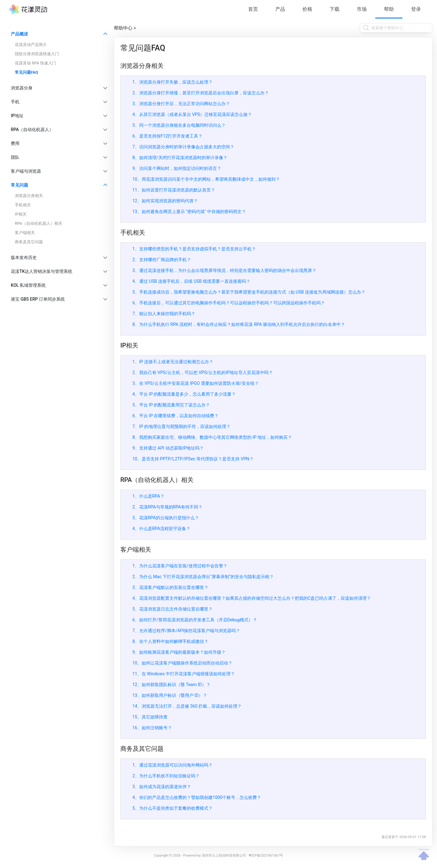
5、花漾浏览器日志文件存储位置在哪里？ (173, 609)
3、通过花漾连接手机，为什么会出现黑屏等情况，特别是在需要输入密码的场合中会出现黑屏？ (224, 270)
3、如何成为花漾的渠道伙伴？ (162, 787)
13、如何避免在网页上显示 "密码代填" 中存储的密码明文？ (189, 212)
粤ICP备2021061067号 (266, 856)
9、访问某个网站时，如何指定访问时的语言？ (177, 168)
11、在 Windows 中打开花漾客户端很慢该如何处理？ (184, 674)
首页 (253, 9)
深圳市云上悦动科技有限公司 (224, 856)
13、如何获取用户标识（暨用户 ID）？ (170, 695)
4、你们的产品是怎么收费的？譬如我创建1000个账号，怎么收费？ (197, 797)
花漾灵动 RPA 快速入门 (35, 63)
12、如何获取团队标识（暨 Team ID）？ (171, 685)
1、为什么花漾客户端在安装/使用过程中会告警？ (180, 566)
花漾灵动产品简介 (31, 45)
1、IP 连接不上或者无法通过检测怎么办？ (173, 362)
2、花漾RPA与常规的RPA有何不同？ (167, 507)
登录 (416, 9)
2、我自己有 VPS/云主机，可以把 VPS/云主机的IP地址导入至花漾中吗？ (203, 372)
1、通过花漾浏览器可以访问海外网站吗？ (173, 765)
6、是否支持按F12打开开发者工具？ (167, 136)
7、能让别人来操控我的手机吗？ (164, 314)
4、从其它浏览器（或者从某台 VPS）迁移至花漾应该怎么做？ (192, 114)
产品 (280, 9)
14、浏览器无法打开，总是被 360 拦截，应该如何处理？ (187, 706)
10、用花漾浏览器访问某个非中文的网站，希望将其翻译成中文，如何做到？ (206, 179)
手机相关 (23, 205)
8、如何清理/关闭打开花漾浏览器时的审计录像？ (180, 158)
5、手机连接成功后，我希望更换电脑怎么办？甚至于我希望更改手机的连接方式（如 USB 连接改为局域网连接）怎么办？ (249, 292)
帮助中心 (123, 28)
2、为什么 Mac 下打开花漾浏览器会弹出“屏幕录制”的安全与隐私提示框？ (203, 577)
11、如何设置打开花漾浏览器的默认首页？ (174, 190)
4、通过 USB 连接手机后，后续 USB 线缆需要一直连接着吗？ (191, 281)
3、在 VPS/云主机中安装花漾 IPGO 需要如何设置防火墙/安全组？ (196, 383)
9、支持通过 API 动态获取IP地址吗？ (168, 448)
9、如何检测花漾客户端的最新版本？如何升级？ (179, 652)
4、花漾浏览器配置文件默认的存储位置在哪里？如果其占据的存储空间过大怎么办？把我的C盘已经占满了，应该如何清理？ (252, 598)
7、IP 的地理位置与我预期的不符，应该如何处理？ (181, 426)
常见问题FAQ (27, 72)
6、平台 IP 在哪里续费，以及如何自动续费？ (175, 416)
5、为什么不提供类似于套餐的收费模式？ (173, 808)
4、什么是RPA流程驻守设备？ (161, 529)
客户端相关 (25, 233)
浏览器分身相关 (29, 196)
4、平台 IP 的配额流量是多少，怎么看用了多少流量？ (184, 394)
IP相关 (21, 214)
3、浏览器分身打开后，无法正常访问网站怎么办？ (181, 104)
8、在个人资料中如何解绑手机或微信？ (170, 641)
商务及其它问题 (29, 242)
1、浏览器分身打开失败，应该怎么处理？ (173, 82)
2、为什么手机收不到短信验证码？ (166, 776)
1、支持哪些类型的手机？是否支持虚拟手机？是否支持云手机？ (194, 249)
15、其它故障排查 (150, 717)
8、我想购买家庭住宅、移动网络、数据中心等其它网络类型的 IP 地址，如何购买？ (212, 437)
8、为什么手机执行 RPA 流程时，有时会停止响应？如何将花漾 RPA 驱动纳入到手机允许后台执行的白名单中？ (239, 324)
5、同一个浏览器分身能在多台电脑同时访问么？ (179, 125)
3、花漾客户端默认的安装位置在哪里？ (170, 587)
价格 (307, 9)
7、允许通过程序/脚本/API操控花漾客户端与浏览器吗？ (186, 631)
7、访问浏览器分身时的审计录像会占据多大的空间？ (183, 147)
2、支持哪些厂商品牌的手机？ (162, 260)
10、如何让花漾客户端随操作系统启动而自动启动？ (182, 663)
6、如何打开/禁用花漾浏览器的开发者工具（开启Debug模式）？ (195, 620)
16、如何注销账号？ (152, 728)
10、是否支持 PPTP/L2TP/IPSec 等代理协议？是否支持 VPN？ (193, 459)
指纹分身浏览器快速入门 (37, 54)
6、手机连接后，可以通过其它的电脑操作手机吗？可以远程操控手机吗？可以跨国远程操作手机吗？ (229, 303)
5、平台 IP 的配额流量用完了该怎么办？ (171, 405)
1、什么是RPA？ (148, 496)
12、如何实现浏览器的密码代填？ (165, 201)
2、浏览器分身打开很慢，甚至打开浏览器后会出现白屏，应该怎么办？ (201, 93)
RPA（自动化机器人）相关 (39, 223)
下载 (335, 9)
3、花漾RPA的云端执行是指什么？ (166, 518)
